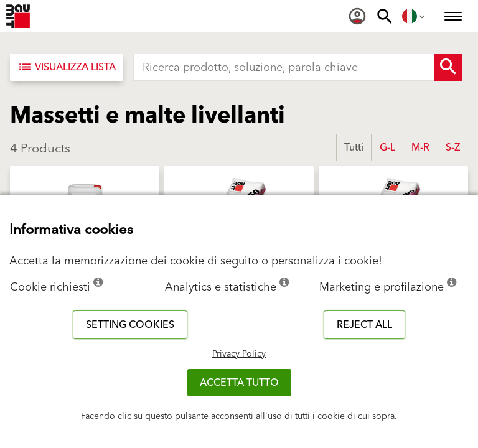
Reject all (364, 325)
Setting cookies (130, 325)
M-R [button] (420, 147)
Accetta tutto (239, 383)
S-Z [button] (453, 147)
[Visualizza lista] (67, 67)
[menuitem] (357, 16)
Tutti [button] (354, 147)
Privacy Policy (239, 354)
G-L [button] (387, 147)
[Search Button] (448, 67)
